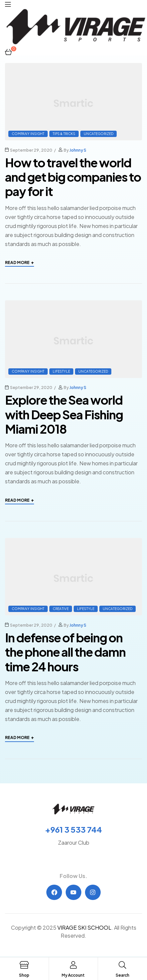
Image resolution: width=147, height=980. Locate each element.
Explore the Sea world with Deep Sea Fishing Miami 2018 (64, 414)
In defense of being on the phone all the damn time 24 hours (65, 652)
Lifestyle (61, 371)
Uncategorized (98, 134)
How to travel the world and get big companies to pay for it (73, 177)
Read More (19, 262)
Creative (61, 609)
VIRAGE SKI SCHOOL (84, 927)
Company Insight (28, 134)
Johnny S (78, 150)
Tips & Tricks (64, 134)
